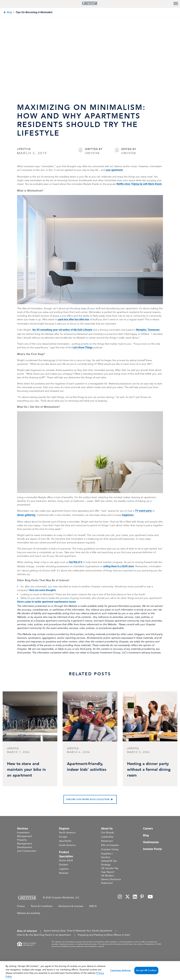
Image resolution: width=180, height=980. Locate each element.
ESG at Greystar (110, 845)
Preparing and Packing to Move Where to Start (104, 935)
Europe (63, 837)
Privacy (21, 906)
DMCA (93, 906)
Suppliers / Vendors (107, 855)
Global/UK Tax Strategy (109, 863)
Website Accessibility (29, 913)
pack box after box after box (74, 319)
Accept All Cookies (146, 975)
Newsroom (107, 841)
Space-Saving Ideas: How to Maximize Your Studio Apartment (78, 931)
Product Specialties (66, 854)
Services (22, 829)
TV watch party (143, 511)
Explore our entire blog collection (88, 799)
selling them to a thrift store (119, 566)
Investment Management (25, 834)
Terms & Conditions (42, 906)
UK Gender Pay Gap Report (110, 870)
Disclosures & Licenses (71, 906)
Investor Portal (152, 849)
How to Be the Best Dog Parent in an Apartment (44, 935)
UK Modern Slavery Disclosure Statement (111, 879)
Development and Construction (27, 849)
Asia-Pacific (65, 841)
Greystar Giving (110, 849)
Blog (9, 12)
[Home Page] (27, 898)
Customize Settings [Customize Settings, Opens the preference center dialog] (120, 975)
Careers (148, 829)
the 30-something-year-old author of (62, 330)
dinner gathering (26, 515)
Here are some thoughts (42, 590)
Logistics (64, 869)
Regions (64, 829)
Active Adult (66, 860)
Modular (64, 873)
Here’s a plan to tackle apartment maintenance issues (47, 602)
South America (67, 845)
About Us (107, 829)
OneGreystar (151, 842)
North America (67, 833)
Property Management (25, 842)
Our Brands (107, 833)
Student (64, 865)
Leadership (107, 837)
